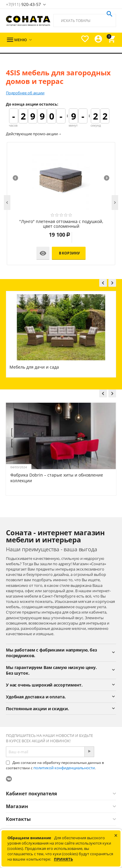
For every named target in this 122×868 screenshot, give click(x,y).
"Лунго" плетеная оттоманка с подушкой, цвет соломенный (61, 224)
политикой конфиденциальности (64, 768)
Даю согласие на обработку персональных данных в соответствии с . (55, 765)
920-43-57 (23, 4)
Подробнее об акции (25, 93)
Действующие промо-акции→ (34, 134)
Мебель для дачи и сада (34, 367)
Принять (63, 859)
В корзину (69, 253)
